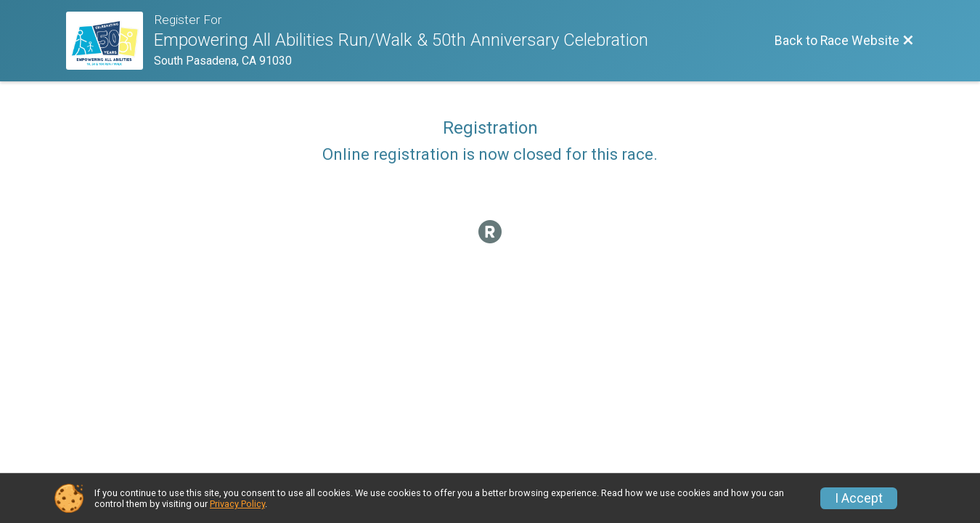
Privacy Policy (237, 504)
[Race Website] (110, 41)
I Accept (859, 498)
